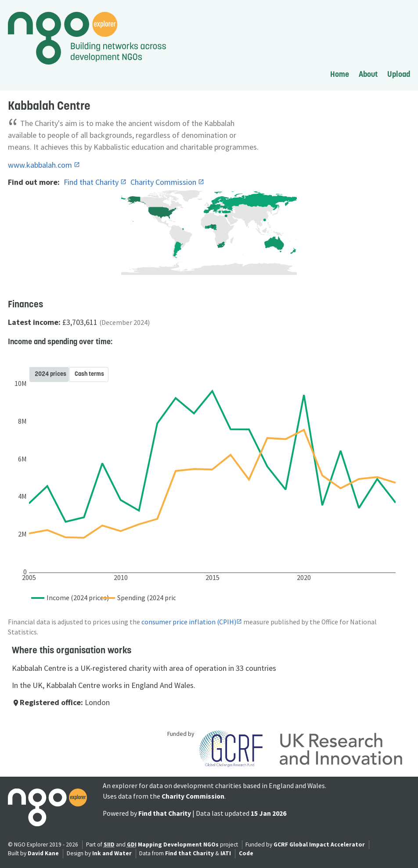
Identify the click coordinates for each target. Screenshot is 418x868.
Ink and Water (112, 853)
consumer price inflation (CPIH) (189, 622)
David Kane (43, 853)
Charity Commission (164, 182)
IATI (226, 853)
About (368, 74)
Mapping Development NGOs (178, 845)
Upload (399, 74)
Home (340, 74)
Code (246, 853)
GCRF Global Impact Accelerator (319, 845)
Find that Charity (92, 182)
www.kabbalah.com (41, 165)
